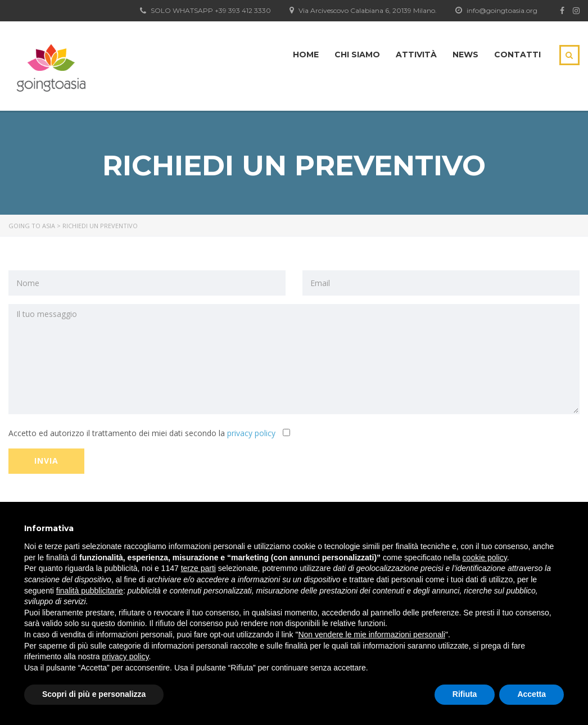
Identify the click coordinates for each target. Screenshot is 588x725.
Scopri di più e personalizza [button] (94, 694)
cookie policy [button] (485, 558)
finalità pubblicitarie (90, 591)
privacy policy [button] (126, 656)
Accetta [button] (532, 694)
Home (306, 55)
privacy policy (251, 433)
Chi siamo (357, 55)
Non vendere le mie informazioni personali (371, 635)
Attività (416, 55)
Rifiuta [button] (465, 694)
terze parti (198, 568)
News (465, 55)
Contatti (517, 55)
